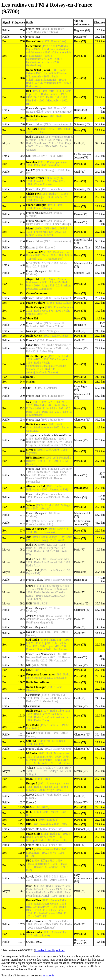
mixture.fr (48, 975)
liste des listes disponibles (50, 950)
